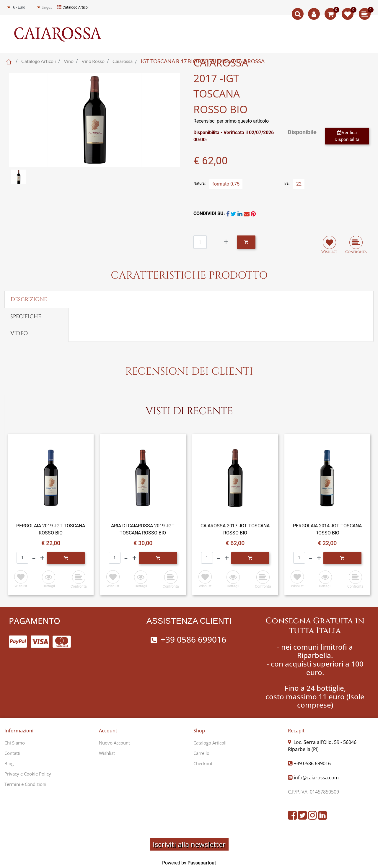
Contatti (12, 753)
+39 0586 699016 (312, 763)
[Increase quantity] (226, 242)
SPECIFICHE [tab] (26, 317)
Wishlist (107, 753)
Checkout (203, 763)
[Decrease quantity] (214, 242)
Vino (69, 61)
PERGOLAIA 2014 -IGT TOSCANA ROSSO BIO (327, 529)
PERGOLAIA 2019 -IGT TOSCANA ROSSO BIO (51, 529)
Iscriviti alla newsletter (189, 844)
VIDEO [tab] (19, 333)
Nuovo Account (114, 743)
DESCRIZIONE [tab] (29, 299)
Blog (9, 763)
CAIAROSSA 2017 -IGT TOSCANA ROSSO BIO (235, 529)
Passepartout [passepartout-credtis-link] (202, 863)
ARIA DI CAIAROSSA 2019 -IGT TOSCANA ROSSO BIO (143, 529)
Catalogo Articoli (73, 7)
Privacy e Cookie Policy (28, 774)
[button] (94, 120)
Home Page (9, 62)
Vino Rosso (93, 61)
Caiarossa (123, 61)
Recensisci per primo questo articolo (231, 121)
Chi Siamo (15, 743)
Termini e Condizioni (25, 784)
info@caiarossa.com (316, 778)
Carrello (201, 753)
